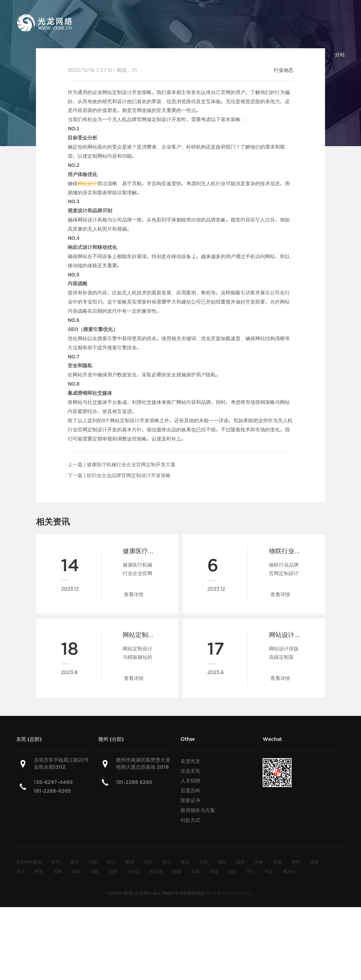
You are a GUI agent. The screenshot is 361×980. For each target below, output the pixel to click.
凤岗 (76, 871)
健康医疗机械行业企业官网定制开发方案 (131, 464)
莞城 (214, 871)
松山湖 (156, 871)
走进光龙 (190, 761)
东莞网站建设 (29, 862)
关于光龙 (125, 55)
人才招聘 (190, 781)
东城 (195, 871)
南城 (177, 871)
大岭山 (133, 871)
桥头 (185, 862)
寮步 (74, 862)
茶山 (111, 862)
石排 (113, 871)
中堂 (269, 871)
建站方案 (161, 55)
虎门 (20, 871)
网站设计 (87, 183)
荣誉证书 (190, 800)
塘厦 (277, 862)
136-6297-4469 (53, 782)
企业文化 (190, 771)
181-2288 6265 (134, 782)
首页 (93, 55)
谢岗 (222, 862)
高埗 (240, 862)
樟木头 (289, 871)
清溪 (314, 862)
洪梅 (259, 862)
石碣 (94, 871)
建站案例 (198, 55)
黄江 (166, 862)
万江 (250, 871)
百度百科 (271, 55)
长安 (39, 871)
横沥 (130, 862)
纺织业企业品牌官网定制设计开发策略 (129, 475)
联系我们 (308, 55)
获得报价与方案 (198, 810)
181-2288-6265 (52, 791)
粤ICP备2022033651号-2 (230, 893)
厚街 (296, 862)
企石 (203, 862)
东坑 (148, 862)
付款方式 (190, 820)
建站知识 (235, 55)
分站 (340, 55)
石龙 (57, 871)
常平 (56, 862)
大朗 (93, 862)
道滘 (232, 871)
